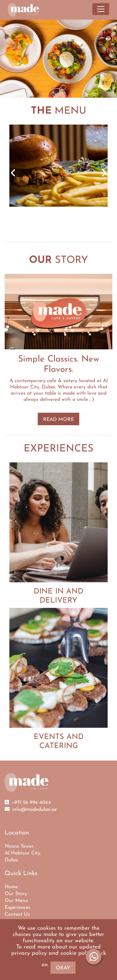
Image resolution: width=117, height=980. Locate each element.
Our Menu (16, 901)
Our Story (16, 894)
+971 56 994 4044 (31, 803)
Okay (63, 968)
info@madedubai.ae (34, 810)
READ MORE (58, 420)
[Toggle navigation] (101, 9)
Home (11, 887)
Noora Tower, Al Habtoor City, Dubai (23, 853)
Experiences (18, 908)
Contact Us (17, 914)
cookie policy (77, 953)
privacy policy (29, 953)
